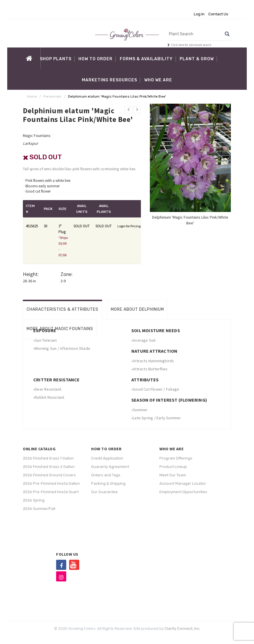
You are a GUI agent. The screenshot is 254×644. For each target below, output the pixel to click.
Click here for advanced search (191, 45)
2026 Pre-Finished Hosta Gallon (51, 483)
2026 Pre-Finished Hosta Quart (51, 492)
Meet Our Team (173, 475)
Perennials (52, 96)
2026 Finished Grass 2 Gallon (49, 467)
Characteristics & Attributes (62, 309)
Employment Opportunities (183, 492)
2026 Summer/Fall (39, 509)
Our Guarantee (104, 492)
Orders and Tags (106, 475)
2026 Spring (34, 500)
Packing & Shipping (108, 483)
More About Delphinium (137, 309)
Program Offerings (176, 458)
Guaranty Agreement (110, 467)
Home (32, 96)
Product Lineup (173, 467)
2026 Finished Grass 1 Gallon (48, 458)
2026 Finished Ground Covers (49, 475)
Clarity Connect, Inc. (182, 629)
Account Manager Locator (183, 483)
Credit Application (107, 458)
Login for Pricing (129, 226)
